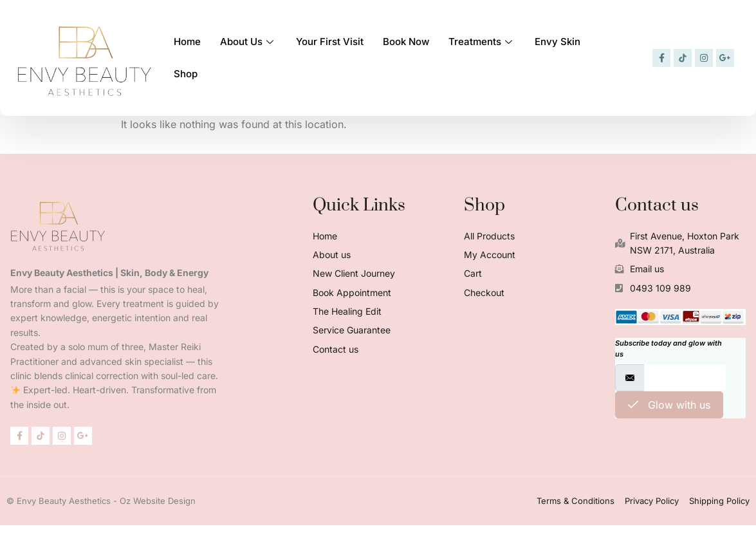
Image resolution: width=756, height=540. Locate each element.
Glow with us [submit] (669, 405)
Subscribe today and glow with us (668, 349)
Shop (186, 73)
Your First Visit (330, 41)
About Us (248, 41)
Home (187, 41)
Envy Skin (558, 41)
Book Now (406, 41)
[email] (685, 378)
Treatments (482, 41)
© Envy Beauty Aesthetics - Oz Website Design (101, 501)
